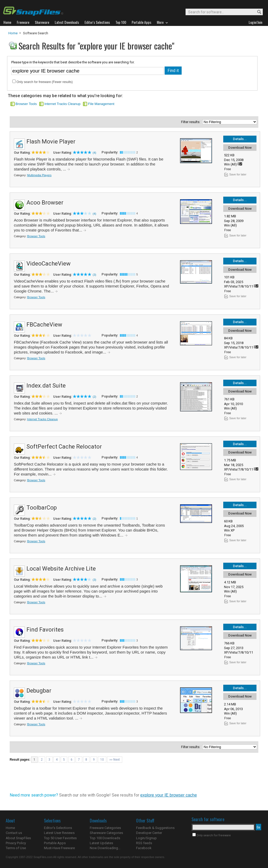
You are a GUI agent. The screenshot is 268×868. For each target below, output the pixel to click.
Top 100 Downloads (105, 838)
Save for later (238, 174)
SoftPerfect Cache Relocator (64, 447)
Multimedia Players (39, 175)
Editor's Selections (58, 828)
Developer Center (149, 833)
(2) (94, 397)
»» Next (115, 760)
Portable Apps (55, 843)
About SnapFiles (18, 838)
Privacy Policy (16, 843)
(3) (94, 275)
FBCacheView (44, 325)
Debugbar (39, 691)
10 (102, 760)
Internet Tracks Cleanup (62, 104)
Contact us (14, 833)
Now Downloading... (105, 848)
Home (13, 33)
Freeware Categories (105, 828)
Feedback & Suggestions (155, 828)
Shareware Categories (106, 833)
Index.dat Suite (46, 386)
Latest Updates (101, 843)
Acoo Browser (45, 203)
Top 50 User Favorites (60, 838)
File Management (101, 104)
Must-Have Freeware (59, 848)
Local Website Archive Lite (61, 569)
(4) (94, 153)
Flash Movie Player (51, 142)
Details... (240, 139)
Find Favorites (45, 630)
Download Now (240, 148)
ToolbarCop (42, 508)
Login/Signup (146, 838)
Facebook (144, 848)
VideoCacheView (49, 264)
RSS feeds (144, 843)
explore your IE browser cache (169, 795)
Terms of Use (16, 848)
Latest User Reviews (59, 833)
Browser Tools (26, 104)
